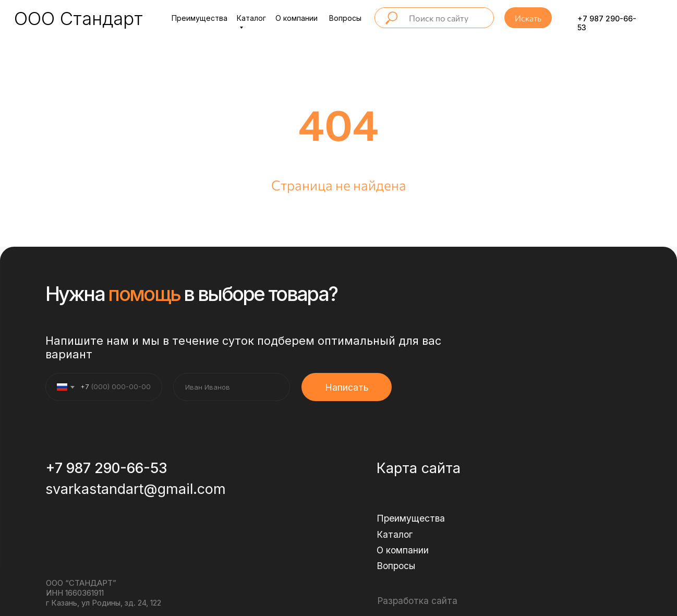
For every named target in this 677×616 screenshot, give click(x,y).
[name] (232, 387)
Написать (347, 387)
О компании (297, 18)
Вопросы (345, 18)
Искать (528, 18)
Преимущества (200, 18)
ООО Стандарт (78, 18)
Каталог (395, 534)
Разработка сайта (417, 601)
